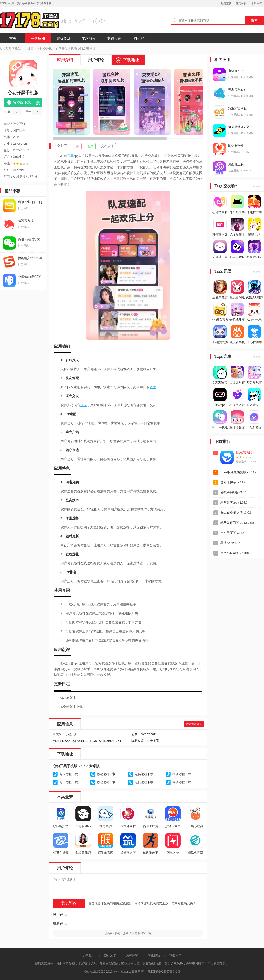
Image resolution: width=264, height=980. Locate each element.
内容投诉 (132, 956)
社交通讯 (46, 49)
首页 (13, 38)
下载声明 (176, 956)
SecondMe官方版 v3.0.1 (236, 513)
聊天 (84, 405)
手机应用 (38, 38)
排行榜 (139, 38)
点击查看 (153, 741)
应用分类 (241, 4)
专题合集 (114, 38)
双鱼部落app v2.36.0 (234, 503)
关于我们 (88, 956)
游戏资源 (63, 38)
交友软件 (107, 146)
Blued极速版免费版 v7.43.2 (238, 472)
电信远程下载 (69, 774)
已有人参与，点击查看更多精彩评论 (128, 933)
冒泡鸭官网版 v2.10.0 (235, 553)
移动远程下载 (106, 774)
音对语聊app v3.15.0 (234, 482)
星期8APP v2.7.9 (231, 543)
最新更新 (226, 4)
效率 (153, 387)
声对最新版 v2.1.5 (232, 533)
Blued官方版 (244, 453)
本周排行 (257, 4)
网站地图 (110, 956)
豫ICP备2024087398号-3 (164, 972)
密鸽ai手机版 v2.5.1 (234, 492)
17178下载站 (12, 49)
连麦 (90, 146)
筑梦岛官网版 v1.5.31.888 (237, 523)
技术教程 (89, 38)
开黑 (76, 146)
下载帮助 (154, 956)
